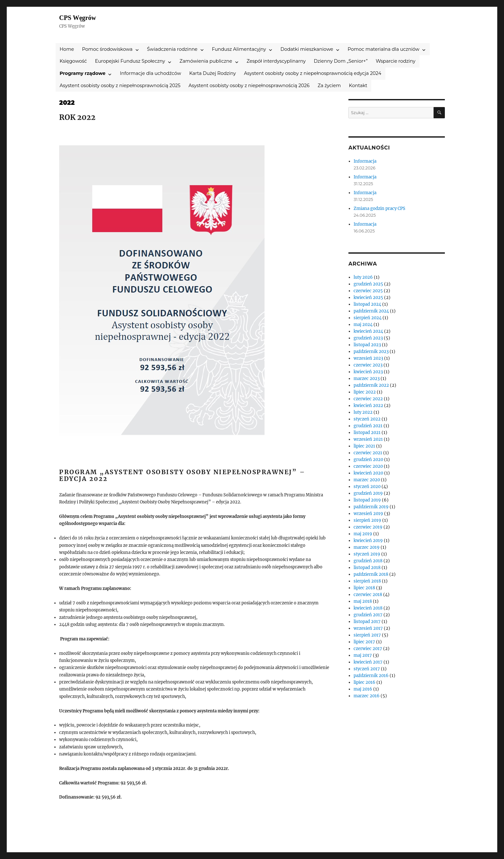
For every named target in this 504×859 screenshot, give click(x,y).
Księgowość (73, 61)
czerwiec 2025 (368, 291)
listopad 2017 (367, 622)
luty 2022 (363, 412)
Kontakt (358, 86)
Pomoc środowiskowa (107, 49)
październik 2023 (371, 352)
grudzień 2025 (368, 284)
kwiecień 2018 (368, 608)
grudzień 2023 (368, 338)
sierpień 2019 (367, 520)
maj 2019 (363, 534)
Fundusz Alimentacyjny (239, 49)
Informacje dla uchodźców (151, 73)
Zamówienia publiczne (206, 61)
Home (67, 49)
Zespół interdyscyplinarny (276, 61)
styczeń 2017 (367, 669)
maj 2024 (363, 325)
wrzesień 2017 (368, 628)
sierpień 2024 (368, 318)
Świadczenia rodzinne (172, 49)
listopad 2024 (367, 304)
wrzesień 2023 (368, 358)
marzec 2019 (367, 547)
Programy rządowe (82, 73)
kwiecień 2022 (368, 406)
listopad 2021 (367, 433)
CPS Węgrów (78, 18)
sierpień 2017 (367, 635)
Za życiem (329, 86)
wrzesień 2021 (368, 439)
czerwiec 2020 (368, 466)
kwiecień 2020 (368, 473)
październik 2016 (371, 676)
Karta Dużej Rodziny (213, 73)
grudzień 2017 (368, 615)
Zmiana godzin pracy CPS (379, 208)
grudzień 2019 (368, 493)
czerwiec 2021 (368, 453)
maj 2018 (363, 601)
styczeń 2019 (367, 554)
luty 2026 (363, 277)
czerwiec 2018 (368, 595)
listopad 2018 (367, 568)
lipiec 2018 (364, 588)
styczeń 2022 (367, 419)
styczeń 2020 (367, 487)
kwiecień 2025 (368, 298)
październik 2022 (371, 385)
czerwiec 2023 (368, 365)
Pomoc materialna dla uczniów (384, 49)
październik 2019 (371, 507)
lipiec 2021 (364, 446)
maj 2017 (363, 655)
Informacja (365, 161)
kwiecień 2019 (368, 541)
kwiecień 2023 (368, 372)
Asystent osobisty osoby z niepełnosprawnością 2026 (249, 86)
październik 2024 (371, 311)
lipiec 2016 (364, 682)
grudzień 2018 (368, 561)
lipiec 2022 (365, 392)
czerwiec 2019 (368, 527)
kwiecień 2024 (368, 331)
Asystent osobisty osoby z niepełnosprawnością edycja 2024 (313, 73)
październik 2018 (371, 574)
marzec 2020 (367, 480)
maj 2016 (363, 689)
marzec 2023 (367, 379)
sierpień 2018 (367, 581)
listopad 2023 (367, 345)
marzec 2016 (367, 696)
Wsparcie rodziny (396, 61)
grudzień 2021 (368, 426)
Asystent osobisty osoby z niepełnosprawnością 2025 (120, 86)
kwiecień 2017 (368, 662)
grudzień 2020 (368, 460)
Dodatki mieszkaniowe (307, 49)
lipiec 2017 (364, 642)
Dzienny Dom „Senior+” (341, 61)
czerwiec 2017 (368, 649)
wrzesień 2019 (368, 514)
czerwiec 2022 (368, 399)
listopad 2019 (367, 500)
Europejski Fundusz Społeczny (130, 61)
